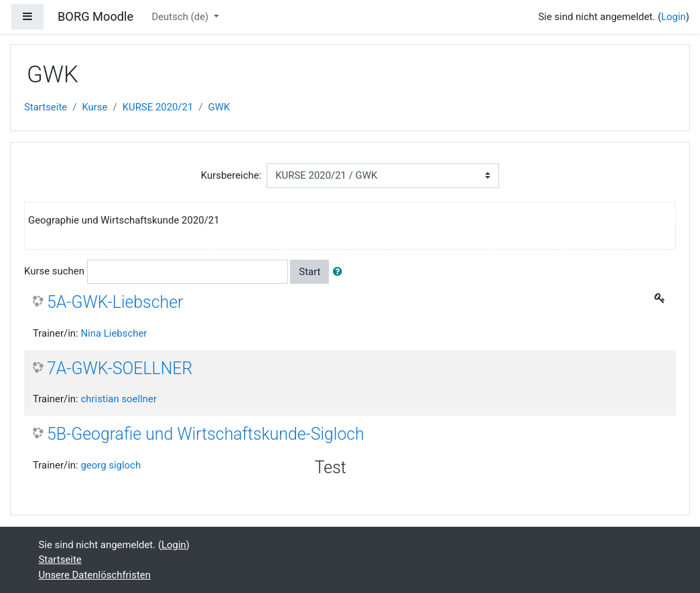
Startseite (46, 107)
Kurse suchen (54, 271)
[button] (340, 272)
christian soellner (119, 399)
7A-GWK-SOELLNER (120, 368)
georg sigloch (111, 465)
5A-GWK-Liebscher (115, 302)
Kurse (94, 107)
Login (674, 17)
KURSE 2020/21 (158, 107)
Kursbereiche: (231, 175)
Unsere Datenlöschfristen (95, 575)
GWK (219, 107)
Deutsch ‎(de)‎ (181, 17)
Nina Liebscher (114, 333)
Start (309, 272)
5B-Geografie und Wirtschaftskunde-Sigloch (206, 434)
